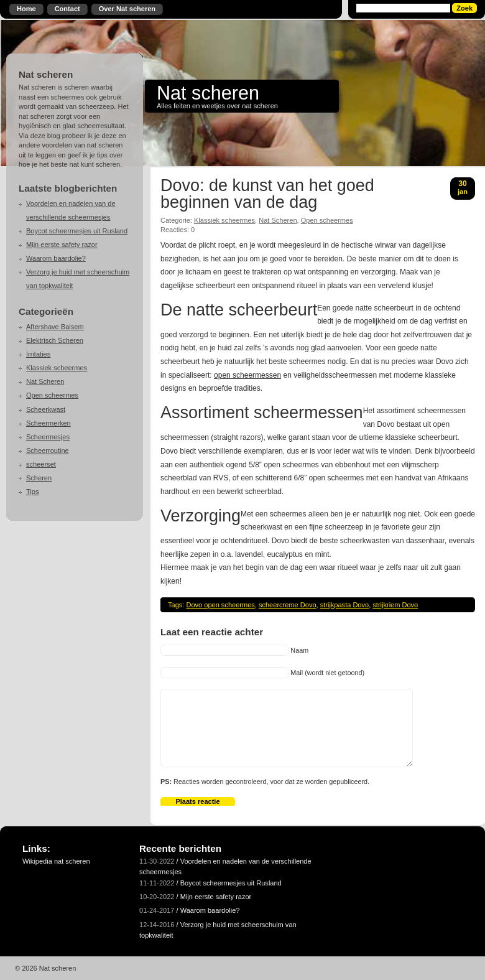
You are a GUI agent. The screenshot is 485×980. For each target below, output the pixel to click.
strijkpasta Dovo (344, 605)
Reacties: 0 (178, 230)
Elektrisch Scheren (55, 340)
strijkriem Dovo (395, 605)
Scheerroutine (48, 450)
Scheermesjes (48, 437)
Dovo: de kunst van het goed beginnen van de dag (267, 194)
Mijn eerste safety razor (62, 245)
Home (26, 9)
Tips (32, 492)
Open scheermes (52, 395)
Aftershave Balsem (55, 327)
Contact (67, 9)
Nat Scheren (45, 381)
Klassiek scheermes (57, 368)
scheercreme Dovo (288, 605)
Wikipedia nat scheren (56, 861)
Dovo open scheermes (220, 605)
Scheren (39, 478)
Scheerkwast (46, 409)
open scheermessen (247, 375)
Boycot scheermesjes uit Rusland (77, 231)
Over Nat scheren (127, 9)
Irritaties (38, 354)
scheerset (41, 464)
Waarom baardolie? (56, 258)
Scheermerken (48, 423)
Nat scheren (208, 93)
